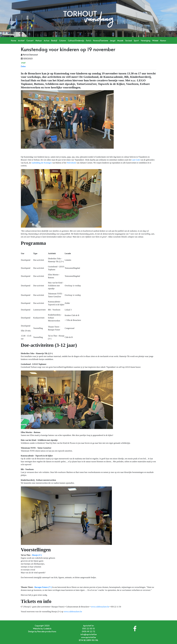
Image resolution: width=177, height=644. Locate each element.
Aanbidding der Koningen (42, 163)
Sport (136, 40)
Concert (30, 40)
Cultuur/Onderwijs (76, 40)
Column (63, 40)
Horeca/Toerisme (101, 40)
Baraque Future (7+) (43, 587)
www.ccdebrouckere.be (100, 607)
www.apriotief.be (88, 637)
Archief (21, 40)
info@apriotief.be (89, 634)
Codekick (47, 628)
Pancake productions (47, 631)
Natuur (39, 40)
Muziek (120, 40)
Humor (163, 40)
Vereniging (146, 40)
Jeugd (113, 40)
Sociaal (129, 40)
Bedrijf (54, 40)
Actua (47, 40)
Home (14, 40)
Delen (23, 66)
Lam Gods (136, 160)
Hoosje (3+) (37, 555)
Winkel (155, 40)
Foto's (89, 40)
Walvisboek (71, 163)
